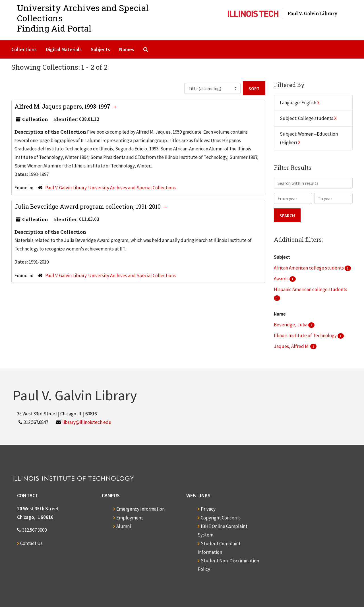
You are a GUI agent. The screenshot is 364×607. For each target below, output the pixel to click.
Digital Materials (64, 49)
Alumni (124, 526)
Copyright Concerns (221, 518)
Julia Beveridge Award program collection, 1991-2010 (88, 206)
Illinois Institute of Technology (306, 335)
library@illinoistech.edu (87, 422)
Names (127, 49)
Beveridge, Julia (291, 325)
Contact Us (31, 543)
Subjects (100, 49)
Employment (130, 518)
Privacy (208, 509)
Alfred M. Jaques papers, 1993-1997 (63, 106)
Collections (24, 49)
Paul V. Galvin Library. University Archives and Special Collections (110, 188)
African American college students (309, 268)
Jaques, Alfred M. (292, 346)
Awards (282, 279)
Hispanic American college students (311, 289)
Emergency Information (140, 509)
